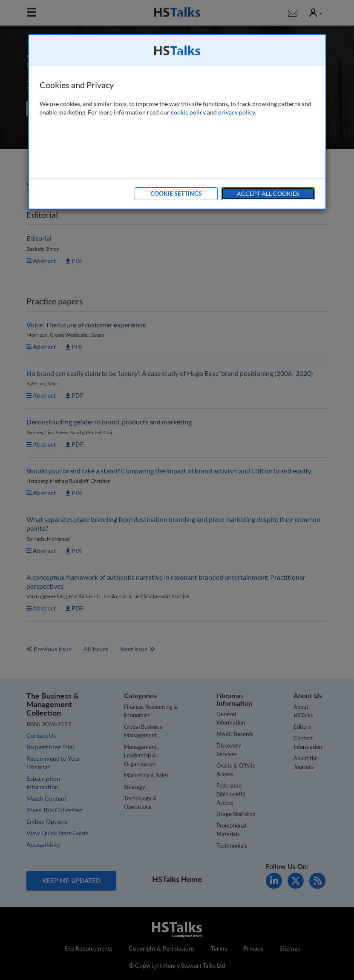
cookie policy (188, 112)
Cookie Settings (176, 193)
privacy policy (236, 112)
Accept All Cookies (268, 193)
